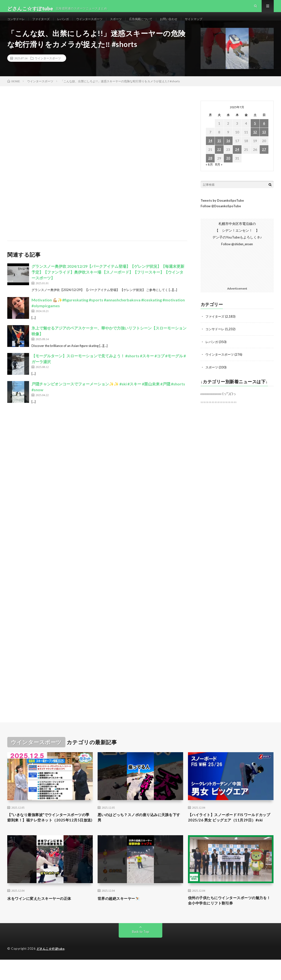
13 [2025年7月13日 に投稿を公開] (264, 143)
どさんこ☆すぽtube (52, 969)
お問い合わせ (188, 24)
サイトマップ (216, 24)
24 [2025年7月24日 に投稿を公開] (237, 160)
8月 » (219, 175)
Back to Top (141, 952)
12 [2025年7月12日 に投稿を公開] (255, 143)
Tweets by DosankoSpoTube (222, 211)
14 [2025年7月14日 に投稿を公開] (210, 152)
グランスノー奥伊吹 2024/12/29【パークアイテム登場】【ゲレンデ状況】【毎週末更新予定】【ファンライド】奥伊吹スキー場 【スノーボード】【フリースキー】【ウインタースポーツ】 (108, 283)
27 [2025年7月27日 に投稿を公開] (264, 160)
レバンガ (70, 24)
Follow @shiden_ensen (237, 255)
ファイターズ (45, 24)
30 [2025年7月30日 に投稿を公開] (228, 169)
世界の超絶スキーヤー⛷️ (123, 917)
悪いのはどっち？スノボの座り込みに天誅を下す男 (140, 829)
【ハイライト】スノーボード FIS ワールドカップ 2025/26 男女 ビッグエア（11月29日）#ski (230, 832)
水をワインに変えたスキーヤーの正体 (45, 917)
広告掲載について (157, 24)
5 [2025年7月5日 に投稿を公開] (255, 134)
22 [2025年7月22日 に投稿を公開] (219, 160)
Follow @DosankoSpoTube (221, 217)
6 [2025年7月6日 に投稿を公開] (264, 134)
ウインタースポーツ (99, 24)
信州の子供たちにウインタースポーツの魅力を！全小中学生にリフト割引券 (231, 920)
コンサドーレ (17, 24)
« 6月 (209, 175)
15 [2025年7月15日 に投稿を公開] (219, 152)
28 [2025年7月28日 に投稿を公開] (210, 169)
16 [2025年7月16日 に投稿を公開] (228, 152)
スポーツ (129, 24)
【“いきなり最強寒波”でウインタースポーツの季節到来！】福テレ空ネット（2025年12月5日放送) (50, 832)
